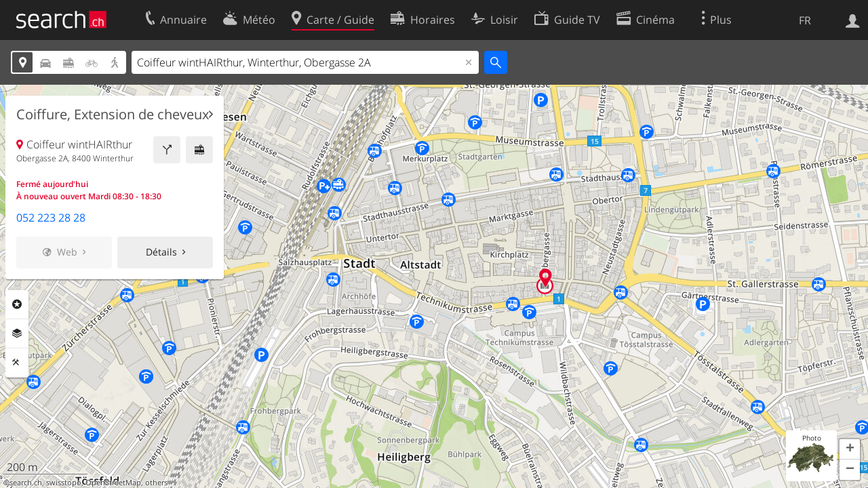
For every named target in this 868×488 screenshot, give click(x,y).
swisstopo (64, 483)
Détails (161, 252)
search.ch (26, 483)
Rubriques (17, 304)
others (156, 483)
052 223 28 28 (51, 218)
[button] (850, 449)
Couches (17, 333)
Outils (17, 363)
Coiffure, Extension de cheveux (113, 115)
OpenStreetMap (113, 483)
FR (805, 20)
